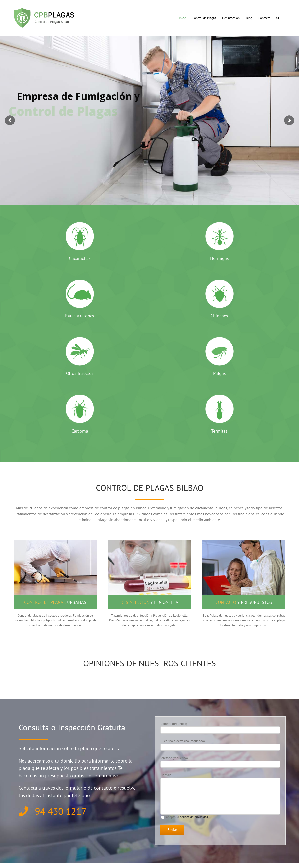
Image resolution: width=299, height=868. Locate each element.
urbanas (55, 602)
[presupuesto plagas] (244, 542)
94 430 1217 (53, 811)
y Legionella (149, 602)
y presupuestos (244, 602)
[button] (278, 18)
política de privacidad (194, 817)
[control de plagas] (55, 542)
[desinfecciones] (149, 542)
